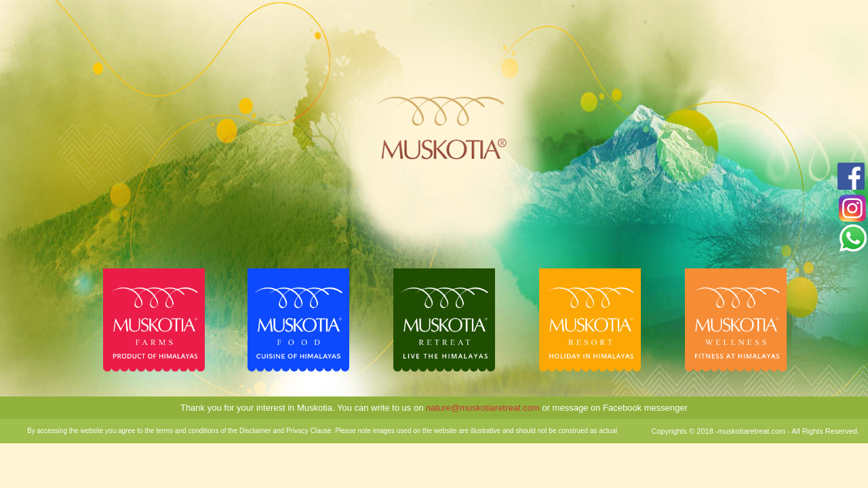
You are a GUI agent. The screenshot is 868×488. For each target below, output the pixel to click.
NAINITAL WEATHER (783, 54)
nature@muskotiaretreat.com (481, 408)
